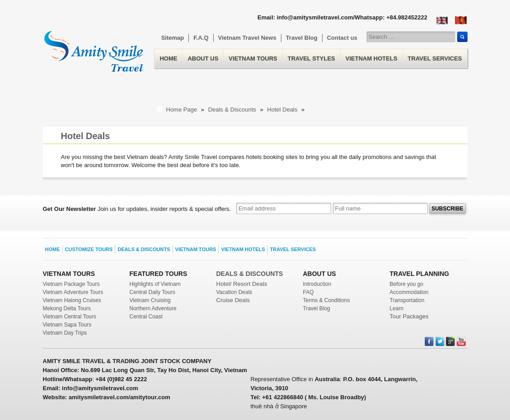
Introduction (317, 284)
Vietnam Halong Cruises (72, 300)
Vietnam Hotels (372, 58)
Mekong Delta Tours (67, 308)
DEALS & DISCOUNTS (250, 274)
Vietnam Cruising (150, 300)
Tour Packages (409, 316)
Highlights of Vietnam (155, 284)
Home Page (182, 110)
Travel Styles (311, 58)
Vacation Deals (234, 292)
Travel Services (435, 58)
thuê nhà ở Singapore (279, 406)
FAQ (309, 292)
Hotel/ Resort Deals (242, 284)
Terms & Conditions (327, 300)
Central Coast (146, 317)
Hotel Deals (283, 110)
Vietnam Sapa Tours (67, 325)
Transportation (407, 300)
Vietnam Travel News (247, 38)
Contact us (342, 38)
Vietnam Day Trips (65, 333)
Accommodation (409, 292)
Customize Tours (89, 249)
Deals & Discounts (233, 110)
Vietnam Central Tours (70, 317)
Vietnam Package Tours (71, 284)
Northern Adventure (153, 308)
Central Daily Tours (152, 292)
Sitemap (173, 38)
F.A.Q (201, 38)
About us (203, 58)
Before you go (407, 284)
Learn (397, 308)
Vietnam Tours (253, 58)
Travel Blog (302, 38)
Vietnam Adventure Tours (73, 292)
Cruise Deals (233, 300)
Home (94, 46)
